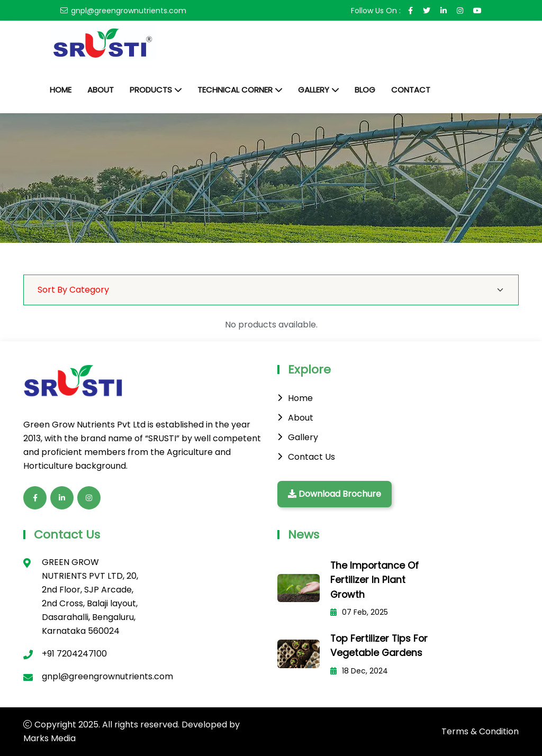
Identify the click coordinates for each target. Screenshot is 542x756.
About (101, 90)
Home (61, 90)
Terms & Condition (480, 731)
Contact (411, 90)
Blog (365, 90)
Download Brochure (335, 494)
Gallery (314, 90)
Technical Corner (235, 90)
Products (151, 90)
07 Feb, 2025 (359, 612)
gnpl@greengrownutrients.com (129, 11)
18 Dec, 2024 (359, 669)
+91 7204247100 (74, 654)
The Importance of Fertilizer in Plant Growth (375, 580)
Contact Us (311, 457)
